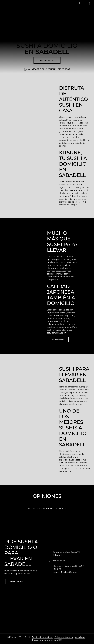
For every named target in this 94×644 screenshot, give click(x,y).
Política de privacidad (42, 637)
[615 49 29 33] (50, 561)
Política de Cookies (64, 637)
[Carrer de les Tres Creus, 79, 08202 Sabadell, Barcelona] (47, 615)
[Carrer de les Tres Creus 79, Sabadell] (50, 552)
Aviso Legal (80, 637)
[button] (80, 3)
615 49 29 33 (59, 561)
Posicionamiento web (43, 640)
